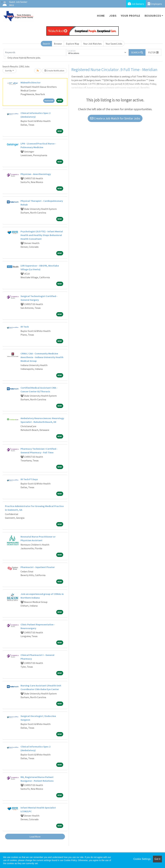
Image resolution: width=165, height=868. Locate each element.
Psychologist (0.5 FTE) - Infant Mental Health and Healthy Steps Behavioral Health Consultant (42, 235)
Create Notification (54, 71)
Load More (35, 837)
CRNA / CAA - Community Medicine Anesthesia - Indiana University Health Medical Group (42, 357)
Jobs (113, 16)
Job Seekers (136, 4)
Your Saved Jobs (114, 44)
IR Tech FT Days (29, 479)
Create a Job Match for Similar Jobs (115, 118)
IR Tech (25, 327)
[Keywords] (35, 52)
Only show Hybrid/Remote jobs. (24, 58)
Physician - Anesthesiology (36, 174)
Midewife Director (31, 82)
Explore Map (73, 44)
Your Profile (131, 16)
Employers (155, 4)
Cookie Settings (142, 859)
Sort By (8, 71)
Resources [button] (153, 16)
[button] (153, 52)
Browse (58, 44)
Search (46, 44)
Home (101, 16)
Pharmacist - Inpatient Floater (38, 567)
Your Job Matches (92, 44)
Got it (157, 859)
